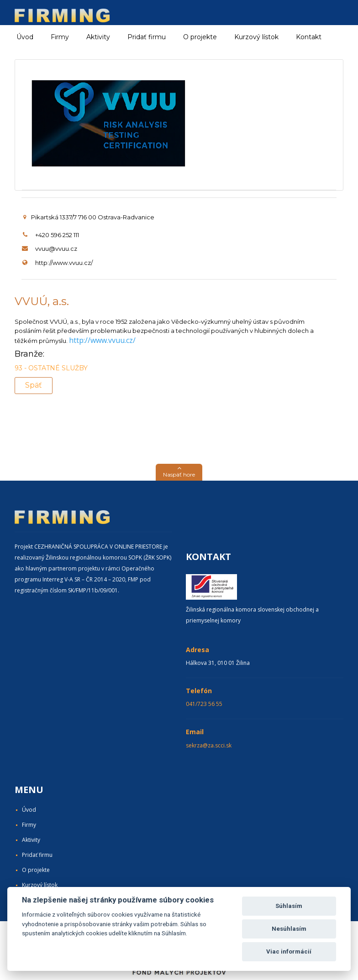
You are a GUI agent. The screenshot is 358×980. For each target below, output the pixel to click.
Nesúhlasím (289, 929)
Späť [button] (34, 385)
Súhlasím (289, 906)
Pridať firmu (147, 37)
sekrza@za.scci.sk (209, 745)
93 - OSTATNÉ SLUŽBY (51, 368)
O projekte (200, 37)
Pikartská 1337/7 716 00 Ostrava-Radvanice (89, 217)
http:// (80, 340)
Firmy (29, 825)
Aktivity (31, 840)
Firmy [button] (60, 37)
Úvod (25, 37)
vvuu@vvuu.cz (56, 249)
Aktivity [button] (98, 37)
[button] (179, 472)
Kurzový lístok (256, 37)
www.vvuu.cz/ (113, 340)
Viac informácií (289, 951)
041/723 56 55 (204, 704)
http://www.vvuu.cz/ (64, 263)
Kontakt (309, 37)
